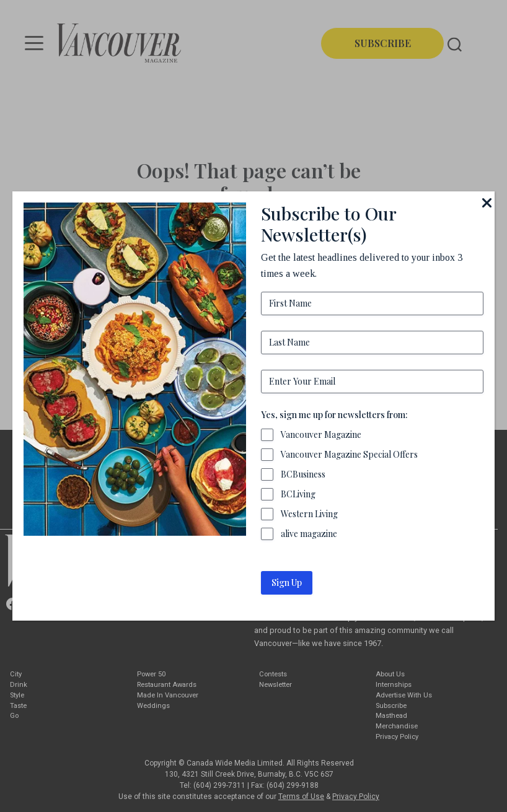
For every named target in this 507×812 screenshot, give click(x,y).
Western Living (309, 514)
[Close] (487, 203)
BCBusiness (303, 474)
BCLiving (298, 494)
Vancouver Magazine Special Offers (349, 454)
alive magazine (309, 534)
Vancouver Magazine (321, 434)
